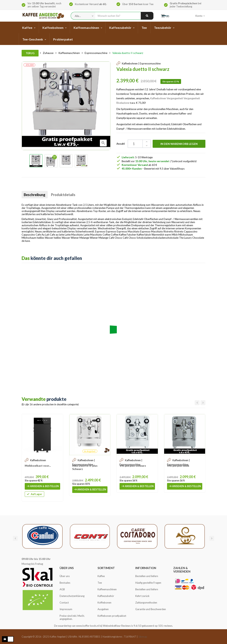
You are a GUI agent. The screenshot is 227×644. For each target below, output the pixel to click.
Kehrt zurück (142, 596)
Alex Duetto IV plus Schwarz (85, 467)
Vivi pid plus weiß (178, 466)
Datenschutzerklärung (72, 596)
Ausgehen (103, 609)
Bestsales (65, 583)
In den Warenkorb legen (179, 144)
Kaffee (101, 576)
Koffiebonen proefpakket (112, 616)
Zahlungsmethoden (146, 603)
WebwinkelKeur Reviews (117, 626)
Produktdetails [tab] (68, 195)
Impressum (66, 609)
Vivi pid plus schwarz (133, 466)
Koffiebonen (104, 603)
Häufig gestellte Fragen (148, 583)
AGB (62, 589)
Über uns (65, 576)
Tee (100, 583)
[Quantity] (137, 144)
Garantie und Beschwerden (151, 609)
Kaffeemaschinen (107, 589)
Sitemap (143, 637)
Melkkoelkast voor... (38, 466)
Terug (30, 53)
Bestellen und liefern (147, 576)
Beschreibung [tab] (36, 195)
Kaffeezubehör (106, 596)
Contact (64, 603)
